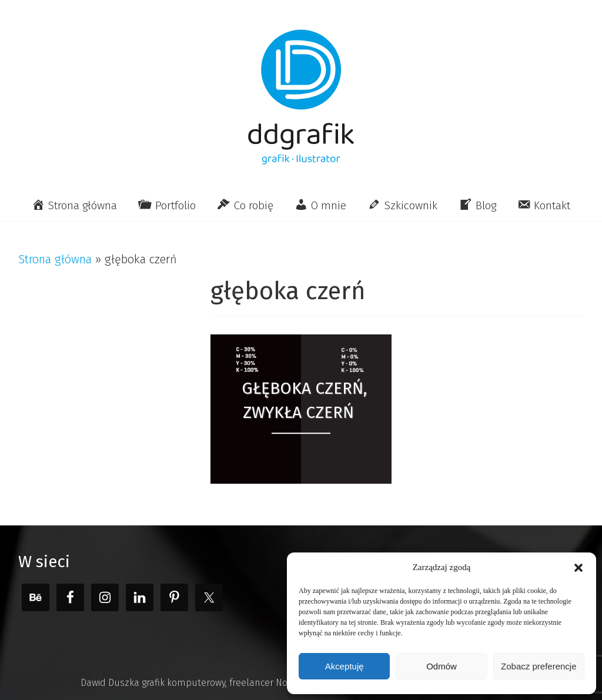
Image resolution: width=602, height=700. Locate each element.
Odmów (442, 666)
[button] (578, 568)
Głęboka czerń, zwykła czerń (304, 400)
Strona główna (55, 259)
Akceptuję (345, 666)
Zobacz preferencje (539, 666)
